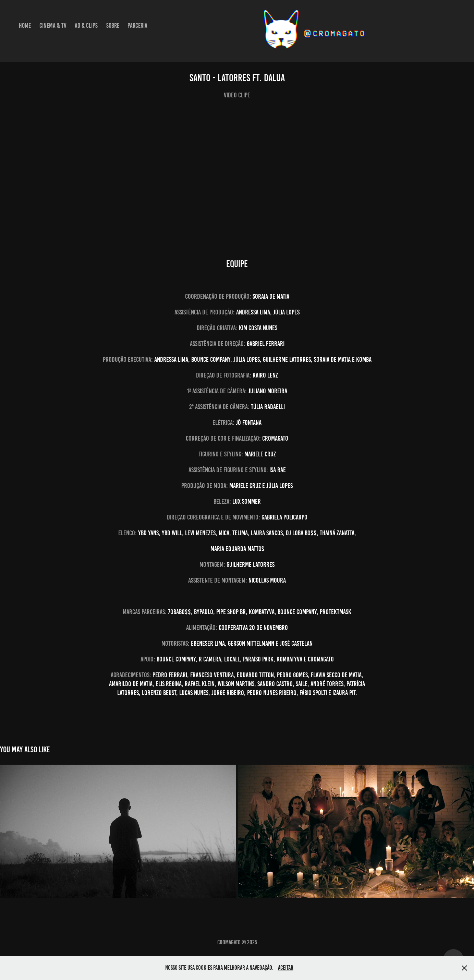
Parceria (137, 26)
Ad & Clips (86, 26)
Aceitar (286, 968)
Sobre (113, 26)
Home (25, 26)
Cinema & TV (53, 26)
